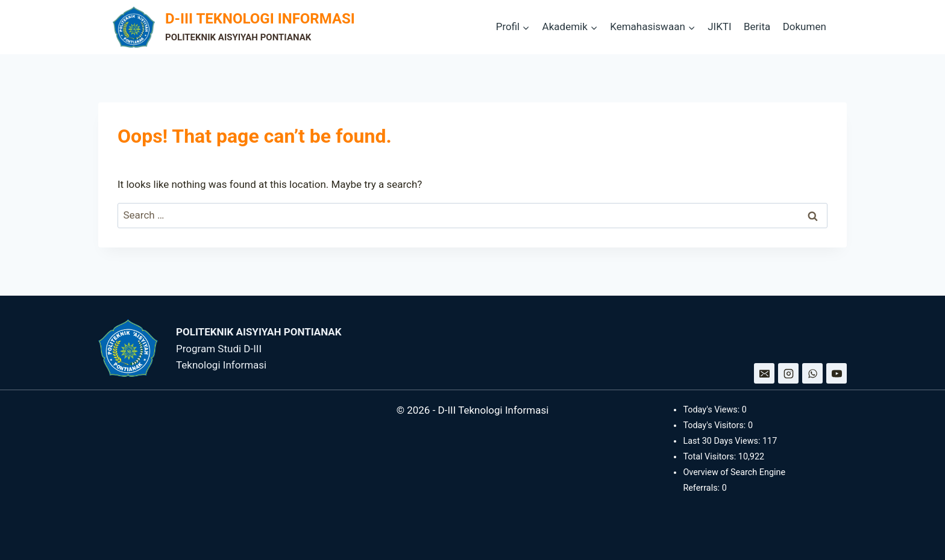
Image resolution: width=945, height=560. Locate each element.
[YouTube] (837, 373)
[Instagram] (788, 373)
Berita (757, 26)
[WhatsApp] (812, 373)
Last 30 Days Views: (723, 441)
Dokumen (805, 26)
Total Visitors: (710, 457)
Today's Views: (712, 410)
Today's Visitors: (715, 425)
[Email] (764, 373)
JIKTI (719, 26)
